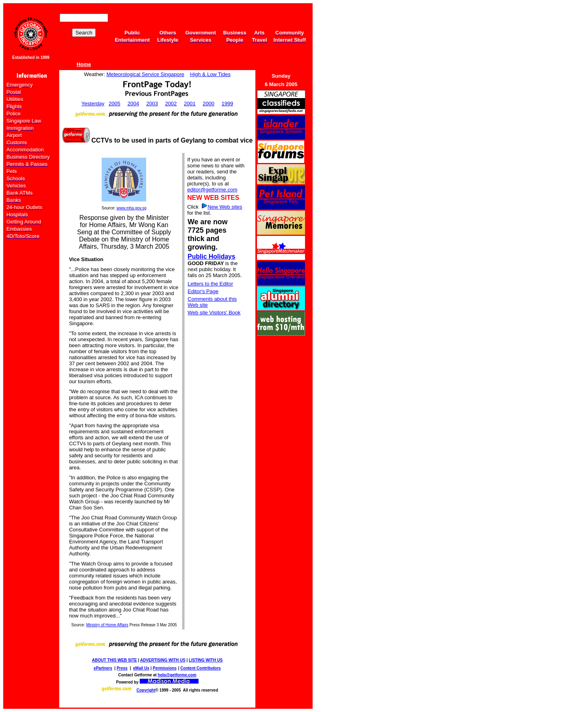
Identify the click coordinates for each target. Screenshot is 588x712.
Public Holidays (212, 256)
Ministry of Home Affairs (107, 625)
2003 (152, 104)
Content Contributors (201, 668)
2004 (133, 104)
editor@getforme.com (212, 190)
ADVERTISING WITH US (163, 660)
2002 (171, 104)
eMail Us (141, 668)
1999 (227, 104)
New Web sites (225, 207)
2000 (208, 104)
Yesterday (93, 104)
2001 (190, 104)
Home (84, 64)
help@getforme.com (177, 675)
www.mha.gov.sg (131, 208)
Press (122, 668)
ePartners (103, 668)
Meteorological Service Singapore (145, 74)
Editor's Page (203, 291)
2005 (115, 104)
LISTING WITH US (206, 660)
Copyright (146, 690)
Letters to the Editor (210, 284)
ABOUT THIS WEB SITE (114, 660)
